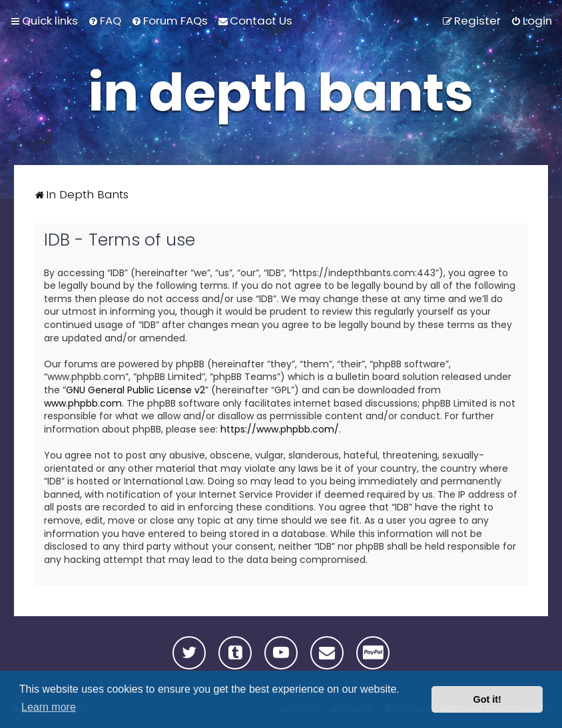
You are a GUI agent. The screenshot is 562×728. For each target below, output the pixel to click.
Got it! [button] (487, 699)
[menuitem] (105, 21)
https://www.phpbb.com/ (280, 430)
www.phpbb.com (83, 404)
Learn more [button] (49, 707)
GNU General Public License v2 (136, 390)
